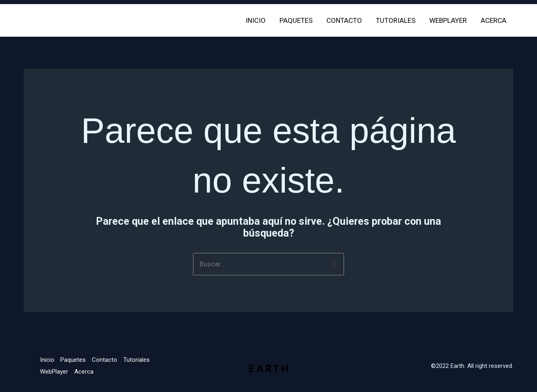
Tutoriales (396, 20)
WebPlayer (448, 20)
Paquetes (296, 20)
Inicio (256, 20)
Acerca (494, 20)
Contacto (344, 20)
